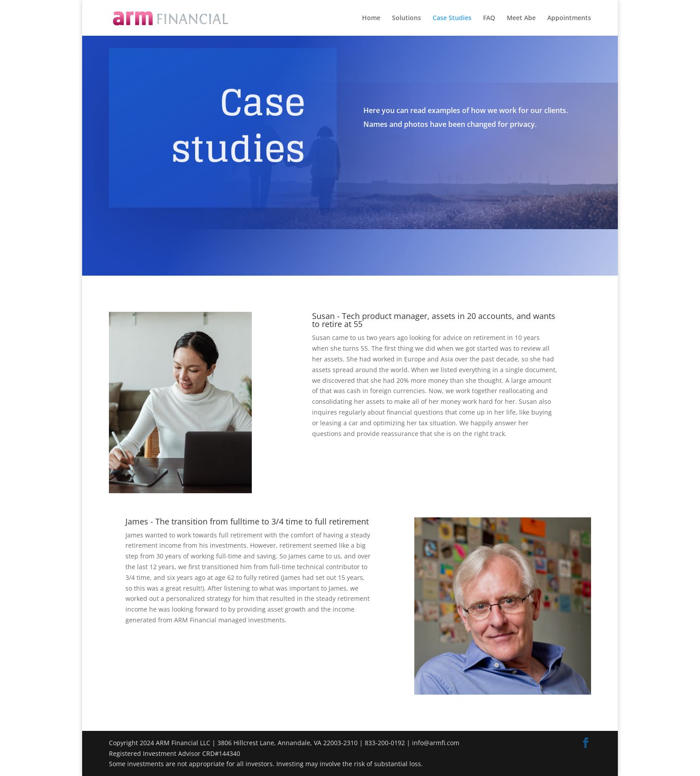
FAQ (489, 18)
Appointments (569, 18)
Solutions (406, 18)
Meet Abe (521, 18)
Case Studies (452, 18)
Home (371, 18)
